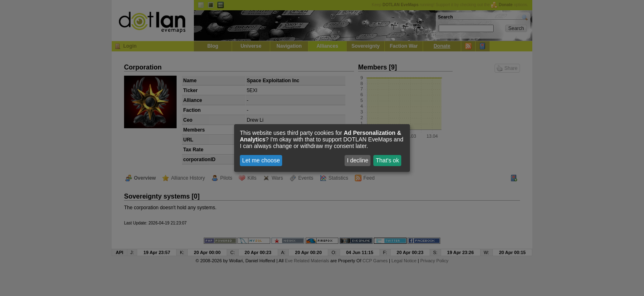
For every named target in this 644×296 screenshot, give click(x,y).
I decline (358, 160)
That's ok (387, 160)
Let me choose (261, 160)
